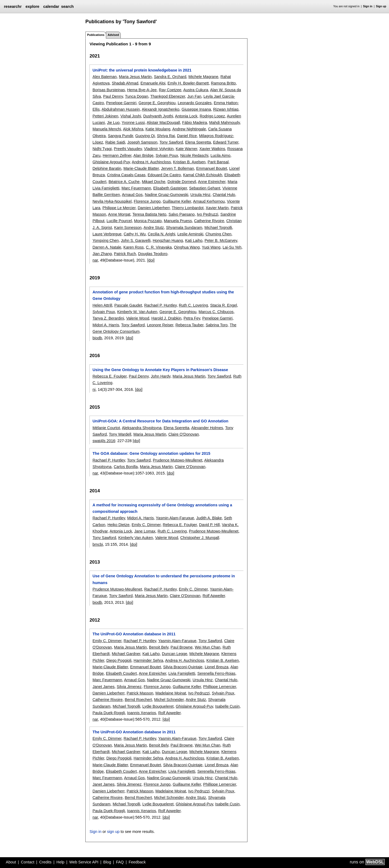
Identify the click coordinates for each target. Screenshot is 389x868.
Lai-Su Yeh (232, 247)
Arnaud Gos (132, 195)
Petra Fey (192, 318)
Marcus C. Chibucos (216, 312)
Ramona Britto (223, 83)
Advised (113, 35)
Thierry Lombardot (188, 208)
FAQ (120, 862)
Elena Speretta (198, 142)
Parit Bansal (218, 162)
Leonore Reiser (160, 325)
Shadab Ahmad (125, 83)
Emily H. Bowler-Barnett (188, 83)
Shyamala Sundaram (184, 228)
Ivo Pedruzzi (208, 214)
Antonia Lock (186, 116)
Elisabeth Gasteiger (170, 188)
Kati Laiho (194, 240)
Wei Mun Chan (208, 647)
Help (61, 862)
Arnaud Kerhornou (209, 201)
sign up (113, 832)
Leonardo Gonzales (195, 103)
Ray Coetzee (170, 90)
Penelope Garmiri (121, 103)
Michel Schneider (169, 700)
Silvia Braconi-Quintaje (183, 667)
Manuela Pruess (178, 221)
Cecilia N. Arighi (162, 234)
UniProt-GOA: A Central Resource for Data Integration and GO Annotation (160, 421)
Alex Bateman (105, 77)
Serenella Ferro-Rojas (216, 673)
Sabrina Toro (217, 325)
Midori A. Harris (106, 325)
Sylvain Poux (167, 155)
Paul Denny (113, 96)
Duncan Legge (175, 654)
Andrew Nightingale (189, 129)
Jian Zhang (102, 254)
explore (32, 6)
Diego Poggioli (119, 660)
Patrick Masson (140, 693)
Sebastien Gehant (205, 188)
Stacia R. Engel (224, 305)
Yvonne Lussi (133, 123)
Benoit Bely (159, 647)
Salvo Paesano (182, 214)
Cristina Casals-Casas (126, 175)
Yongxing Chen (105, 240)
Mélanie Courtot (106, 428)
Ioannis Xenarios (141, 713)
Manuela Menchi (107, 129)
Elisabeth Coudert (121, 673)
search (67, 6)
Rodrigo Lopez (212, 116)
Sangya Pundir (120, 136)
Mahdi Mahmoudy (224, 123)
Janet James (103, 687)
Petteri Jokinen (105, 116)
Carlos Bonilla (126, 467)
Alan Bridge (143, 155)
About (11, 862)
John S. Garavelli (136, 240)
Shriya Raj (166, 136)
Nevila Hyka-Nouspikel (112, 201)
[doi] (151, 260)
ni (94, 389)
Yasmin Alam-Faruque (175, 518)
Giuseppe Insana (196, 109)
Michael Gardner (126, 654)
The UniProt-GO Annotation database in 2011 (134, 634)
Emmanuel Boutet (212, 168)
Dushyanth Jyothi (158, 116)
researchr (13, 6)
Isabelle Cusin (227, 706)
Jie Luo (113, 123)
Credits (45, 862)
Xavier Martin (217, 208)
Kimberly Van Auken (136, 538)
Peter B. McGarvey (221, 240)
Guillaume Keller (177, 201)
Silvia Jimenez (129, 687)
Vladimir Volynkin (159, 149)
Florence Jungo (147, 201)
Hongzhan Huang (168, 240)
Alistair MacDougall (163, 123)
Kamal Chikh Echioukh (203, 175)
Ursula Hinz (200, 195)
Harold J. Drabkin (166, 318)
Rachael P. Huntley (160, 305)
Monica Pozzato (148, 221)
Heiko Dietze (119, 525)
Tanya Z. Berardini (108, 318)
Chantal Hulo (224, 195)
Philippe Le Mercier (119, 208)
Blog (107, 862)
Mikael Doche (154, 182)
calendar (51, 6)
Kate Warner (186, 149)
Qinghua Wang (187, 247)
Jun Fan (194, 96)
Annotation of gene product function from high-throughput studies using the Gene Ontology (163, 295)
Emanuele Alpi (153, 83)
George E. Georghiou (157, 103)
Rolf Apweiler (214, 596)
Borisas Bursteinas (109, 90)
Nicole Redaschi (194, 155)
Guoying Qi (145, 136)
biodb (97, 338)
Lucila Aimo (220, 155)
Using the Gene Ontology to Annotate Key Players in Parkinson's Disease (160, 370)
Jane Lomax (145, 531)
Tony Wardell (120, 434)
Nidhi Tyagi (102, 149)
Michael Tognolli (218, 228)
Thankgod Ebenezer (168, 96)
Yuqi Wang (211, 247)
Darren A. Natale (107, 247)
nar (95, 260)
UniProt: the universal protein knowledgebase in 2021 (142, 70)
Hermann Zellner (117, 155)
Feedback (137, 862)
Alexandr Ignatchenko (161, 109)
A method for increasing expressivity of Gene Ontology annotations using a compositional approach (162, 508)
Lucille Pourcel (119, 221)
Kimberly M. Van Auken (137, 312)
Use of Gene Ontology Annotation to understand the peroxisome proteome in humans (164, 579)
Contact (28, 862)
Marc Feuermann (136, 188)
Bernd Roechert (138, 700)
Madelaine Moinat (171, 693)
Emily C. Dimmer (146, 525)
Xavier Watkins (212, 149)
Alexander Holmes (207, 428)
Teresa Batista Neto (149, 214)
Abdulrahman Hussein (121, 109)
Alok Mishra (133, 129)
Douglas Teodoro (153, 254)
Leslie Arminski (190, 234)
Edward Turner (226, 142)
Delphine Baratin (107, 168)
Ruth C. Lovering (193, 305)
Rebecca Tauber (189, 325)
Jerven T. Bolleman (177, 168)
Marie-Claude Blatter (141, 168)
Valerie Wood (138, 318)
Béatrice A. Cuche (124, 182)
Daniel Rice (187, 136)
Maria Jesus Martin (135, 77)
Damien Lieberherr (154, 208)
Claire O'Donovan (184, 434)
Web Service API (84, 862)
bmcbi (98, 544)
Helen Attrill (102, 305)
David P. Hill (209, 525)
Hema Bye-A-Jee (142, 90)
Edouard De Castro (164, 175)
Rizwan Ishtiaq (226, 109)
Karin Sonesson (128, 228)
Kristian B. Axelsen (189, 162)
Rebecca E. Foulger (109, 376)
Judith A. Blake (209, 518)
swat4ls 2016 (104, 441)
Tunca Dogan (137, 96)
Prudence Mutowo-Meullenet (178, 460)
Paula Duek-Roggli (109, 713)
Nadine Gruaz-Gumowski (167, 195)
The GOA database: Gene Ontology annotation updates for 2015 (151, 453)
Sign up (381, 6)
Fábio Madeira (194, 123)
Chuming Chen (219, 234)
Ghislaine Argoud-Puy (111, 162)
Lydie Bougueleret (158, 706)
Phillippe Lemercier (220, 687)
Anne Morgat (119, 214)
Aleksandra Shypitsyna (142, 428)
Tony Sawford (171, 142)
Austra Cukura (196, 90)
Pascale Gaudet (128, 305)
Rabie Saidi (115, 142)
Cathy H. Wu (135, 234)
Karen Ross (134, 247)
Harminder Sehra (148, 660)
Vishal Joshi (131, 116)
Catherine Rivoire (209, 221)
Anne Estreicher (212, 182)
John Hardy (161, 376)
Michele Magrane (203, 77)
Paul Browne (182, 647)
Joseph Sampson (142, 142)
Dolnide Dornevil (182, 182)
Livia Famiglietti (182, 673)
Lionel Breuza (217, 667)
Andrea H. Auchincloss (151, 162)
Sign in (368, 6)
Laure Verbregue (107, 234)
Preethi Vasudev (128, 149)
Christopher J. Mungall (200, 538)
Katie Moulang (158, 129)
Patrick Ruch (125, 254)
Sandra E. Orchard (170, 77)
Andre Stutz (154, 228)
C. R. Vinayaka (159, 247)
